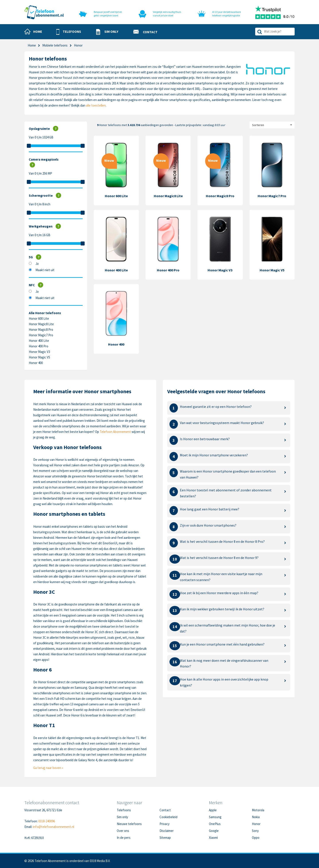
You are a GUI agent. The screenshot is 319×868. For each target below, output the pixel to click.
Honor (256, 824)
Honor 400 (36, 363)
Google (214, 831)
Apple (213, 810)
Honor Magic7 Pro (41, 335)
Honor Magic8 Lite (41, 324)
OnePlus (215, 824)
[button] (69, 32)
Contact (165, 810)
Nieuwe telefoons (129, 824)
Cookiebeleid (168, 817)
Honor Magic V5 (39, 357)
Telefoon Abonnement (115, 432)
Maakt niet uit (45, 270)
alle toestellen (96, 105)
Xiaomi (213, 838)
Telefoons (124, 810)
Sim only (122, 817)
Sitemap (165, 838)
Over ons (123, 831)
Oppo (256, 838)
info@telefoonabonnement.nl (53, 827)
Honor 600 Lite (39, 318)
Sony (255, 831)
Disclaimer (167, 831)
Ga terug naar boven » (48, 768)
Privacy (164, 824)
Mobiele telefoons (55, 45)
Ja (37, 264)
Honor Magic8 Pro (41, 330)
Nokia (256, 817)
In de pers (124, 838)
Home (32, 45)
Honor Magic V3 (39, 352)
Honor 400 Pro (39, 346)
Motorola (258, 810)
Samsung (215, 817)
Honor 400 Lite (39, 341)
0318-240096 (47, 821)
